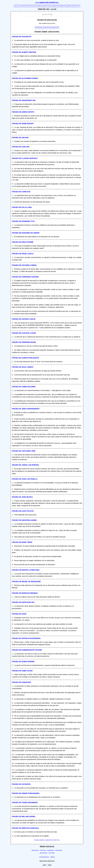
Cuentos (24, 6)
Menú (70, 6)
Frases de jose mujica (22, 497)
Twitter (43, 850)
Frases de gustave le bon (24, 333)
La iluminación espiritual (47, 3)
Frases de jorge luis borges (25, 465)
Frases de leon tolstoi (23, 511)
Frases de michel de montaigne (26, 582)
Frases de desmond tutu (23, 221)
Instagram (43, 853)
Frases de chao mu (21, 147)
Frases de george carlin (24, 319)
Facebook (50, 850)
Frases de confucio (21, 192)
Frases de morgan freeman (25, 593)
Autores (38, 6)
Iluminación (55, 6)
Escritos (46, 6)
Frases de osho (19, 614)
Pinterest (59, 850)
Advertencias (44, 857)
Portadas (39, 28)
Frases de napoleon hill (23, 602)
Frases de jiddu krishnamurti (26, 409)
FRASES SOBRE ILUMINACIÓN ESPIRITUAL (47, 840)
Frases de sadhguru (21, 682)
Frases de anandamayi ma (24, 100)
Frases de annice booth (23, 112)
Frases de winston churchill (26, 828)
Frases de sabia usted (22, 671)
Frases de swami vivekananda (26, 793)
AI (18, 6)
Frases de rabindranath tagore (27, 650)
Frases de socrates (21, 784)
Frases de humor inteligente (25, 358)
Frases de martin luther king (26, 570)
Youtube (51, 853)
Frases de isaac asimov (23, 367)
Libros (53, 857)
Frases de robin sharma (23, 662)
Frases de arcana (20, 138)
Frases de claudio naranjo (25, 158)
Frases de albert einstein (24, 52)
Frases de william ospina (24, 817)
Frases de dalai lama (22, 207)
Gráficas (76, 6)
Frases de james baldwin (24, 387)
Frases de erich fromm (23, 242)
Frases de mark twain (22, 542)
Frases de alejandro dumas (25, 78)
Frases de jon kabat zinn (24, 451)
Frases (31, 6)
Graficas (47, 28)
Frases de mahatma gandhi (24, 520)
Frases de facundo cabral (24, 265)
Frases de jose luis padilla (25, 479)
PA (15, 6)
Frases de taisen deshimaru (25, 803)
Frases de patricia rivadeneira (26, 638)
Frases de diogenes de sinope (26, 233)
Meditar (63, 6)
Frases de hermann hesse (24, 342)
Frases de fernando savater (25, 277)
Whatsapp (35, 850)
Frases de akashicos (22, 37)
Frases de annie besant (23, 124)
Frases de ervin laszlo (23, 254)
